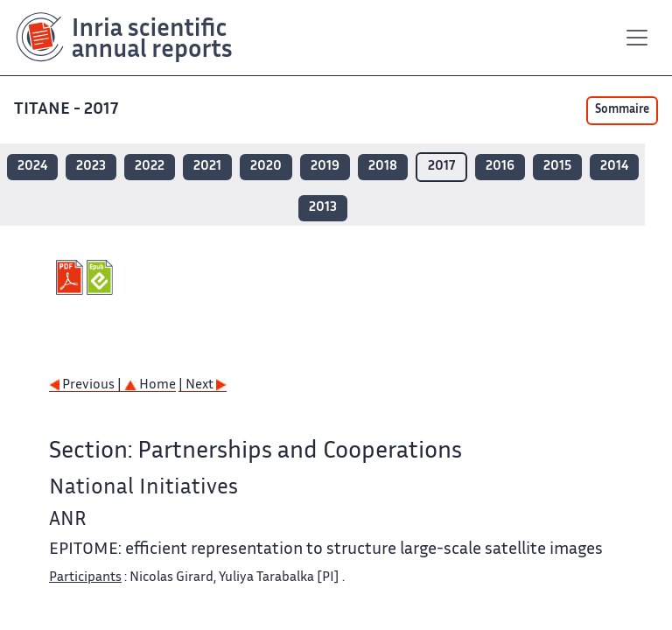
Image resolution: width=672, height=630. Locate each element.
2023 (91, 167)
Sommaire (622, 110)
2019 (325, 167)
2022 (150, 167)
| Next (203, 385)
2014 (614, 167)
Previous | (87, 385)
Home (150, 385)
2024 (32, 167)
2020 (266, 167)
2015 (557, 167)
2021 (207, 167)
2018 (383, 167)
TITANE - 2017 (68, 110)
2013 (323, 208)
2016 (500, 167)
